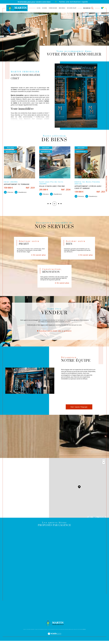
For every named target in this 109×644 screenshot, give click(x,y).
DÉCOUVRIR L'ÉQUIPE (72, 8)
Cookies (84, 633)
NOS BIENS (45, 8)
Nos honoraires (51, 633)
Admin (70, 633)
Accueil (39, 8)
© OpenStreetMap (102, 520)
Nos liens (73, 633)
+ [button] (104, 463)
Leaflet (89, 520)
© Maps (94, 520)
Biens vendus (62, 8)
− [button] (104, 466)
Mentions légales (64, 633)
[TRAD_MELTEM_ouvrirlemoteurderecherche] (88, 8)
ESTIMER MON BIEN (53, 8)
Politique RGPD (79, 633)
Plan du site (57, 633)
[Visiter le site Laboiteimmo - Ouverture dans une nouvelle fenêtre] (54, 639)
